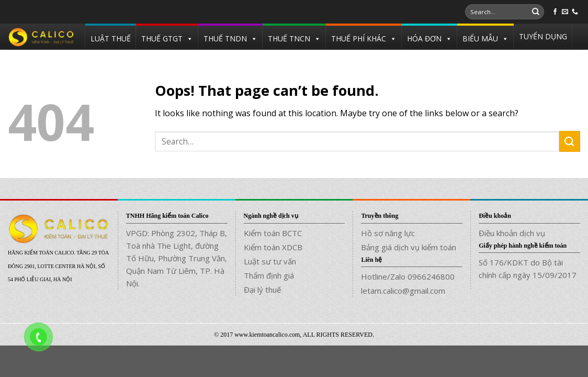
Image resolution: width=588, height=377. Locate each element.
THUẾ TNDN (225, 38)
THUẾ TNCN (289, 38)
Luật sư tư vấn (270, 261)
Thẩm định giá (269, 275)
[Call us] (575, 12)
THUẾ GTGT (162, 38)
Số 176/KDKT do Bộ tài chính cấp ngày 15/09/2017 (528, 269)
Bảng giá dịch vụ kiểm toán (409, 247)
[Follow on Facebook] (555, 12)
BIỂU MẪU (480, 38)
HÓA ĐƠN (424, 38)
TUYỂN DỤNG (543, 36)
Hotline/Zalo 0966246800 (408, 276)
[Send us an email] (565, 12)
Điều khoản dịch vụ (512, 233)
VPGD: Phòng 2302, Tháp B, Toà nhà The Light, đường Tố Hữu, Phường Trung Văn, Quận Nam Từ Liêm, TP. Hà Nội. (177, 258)
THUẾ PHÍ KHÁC (359, 38)
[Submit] (536, 12)
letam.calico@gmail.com (403, 291)
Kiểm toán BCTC (273, 233)
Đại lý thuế (262, 290)
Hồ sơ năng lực (388, 233)
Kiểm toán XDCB (273, 247)
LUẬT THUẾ (111, 38)
